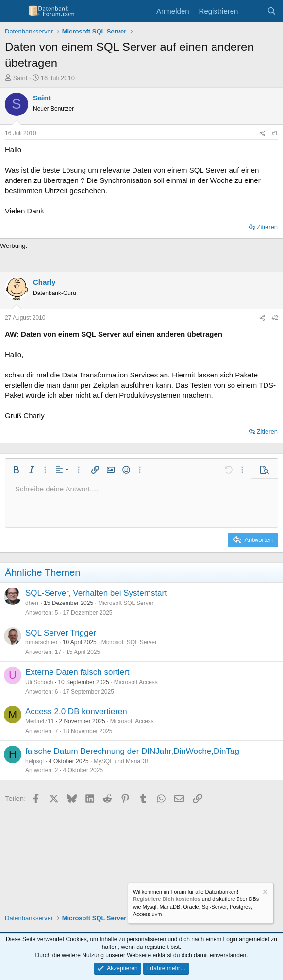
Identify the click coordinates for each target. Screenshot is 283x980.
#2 (275, 318)
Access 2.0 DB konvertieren (76, 711)
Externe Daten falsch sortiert (77, 672)
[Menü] (13, 11)
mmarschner (42, 642)
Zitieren (267, 227)
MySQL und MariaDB (121, 761)
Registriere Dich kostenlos (167, 899)
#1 (275, 133)
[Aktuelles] (252, 11)
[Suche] (272, 11)
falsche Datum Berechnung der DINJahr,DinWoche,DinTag (132, 751)
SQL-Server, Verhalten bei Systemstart (96, 593)
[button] (16, 470)
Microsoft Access (136, 682)
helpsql (34, 761)
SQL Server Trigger (61, 633)
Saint (20, 78)
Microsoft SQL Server (126, 603)
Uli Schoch (39, 682)
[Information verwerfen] (265, 893)
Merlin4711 (40, 721)
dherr (32, 603)
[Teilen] (262, 134)
